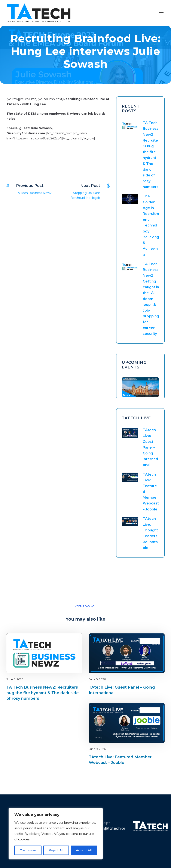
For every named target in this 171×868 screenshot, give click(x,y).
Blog (64, 641)
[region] (56, 834)
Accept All (84, 850)
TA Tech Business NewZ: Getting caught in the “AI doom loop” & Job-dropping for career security (151, 299)
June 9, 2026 (15, 679)
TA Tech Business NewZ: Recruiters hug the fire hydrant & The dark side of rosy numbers (43, 693)
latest (72, 641)
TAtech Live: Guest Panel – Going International (150, 447)
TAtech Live (150, 641)
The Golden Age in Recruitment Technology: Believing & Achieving (151, 225)
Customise (28, 850)
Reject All (56, 850)
